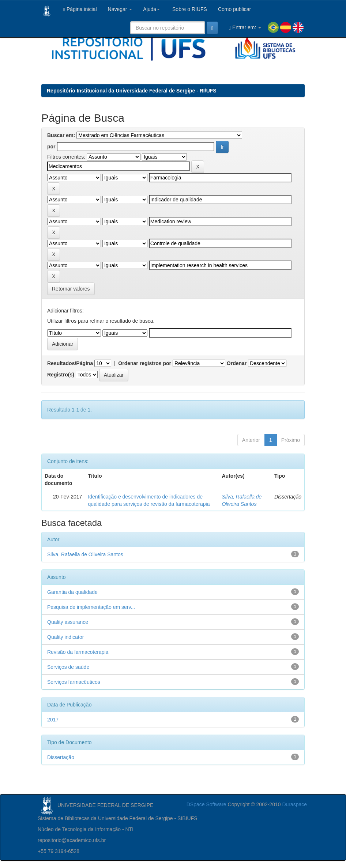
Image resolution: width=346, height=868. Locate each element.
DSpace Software (206, 804)
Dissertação (61, 757)
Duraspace (294, 804)
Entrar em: (245, 28)
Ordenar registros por (145, 363)
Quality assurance (68, 622)
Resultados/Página (70, 363)
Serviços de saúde (68, 667)
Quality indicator (65, 637)
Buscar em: (61, 135)
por (51, 147)
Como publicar (234, 9)
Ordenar (237, 363)
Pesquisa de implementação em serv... (91, 607)
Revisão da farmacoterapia (78, 652)
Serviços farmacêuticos (74, 682)
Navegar (120, 9)
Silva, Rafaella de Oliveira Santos (85, 554)
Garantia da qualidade (72, 592)
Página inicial (80, 9)
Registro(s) (61, 375)
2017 (53, 720)
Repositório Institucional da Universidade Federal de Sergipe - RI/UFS (132, 91)
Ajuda (151, 9)
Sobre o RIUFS (189, 9)
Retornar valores (71, 289)
